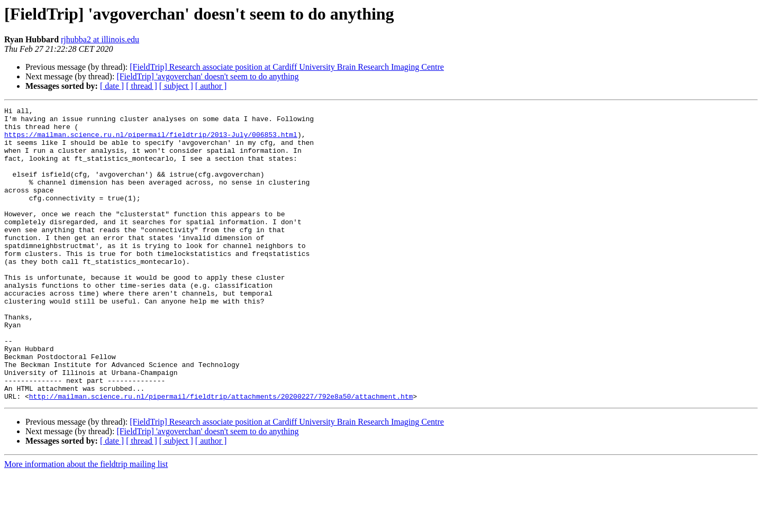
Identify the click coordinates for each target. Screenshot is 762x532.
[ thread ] (142, 86)
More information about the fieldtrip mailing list (86, 523)
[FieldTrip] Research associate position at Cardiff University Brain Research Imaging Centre (287, 67)
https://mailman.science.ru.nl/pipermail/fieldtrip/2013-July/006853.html (151, 141)
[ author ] (211, 86)
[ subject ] (176, 86)
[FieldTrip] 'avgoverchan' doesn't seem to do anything (207, 76)
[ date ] (112, 86)
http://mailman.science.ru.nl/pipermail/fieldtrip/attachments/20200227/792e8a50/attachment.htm (221, 455)
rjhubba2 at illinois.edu (100, 39)
